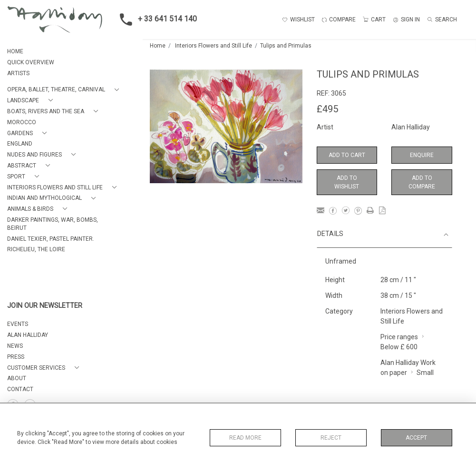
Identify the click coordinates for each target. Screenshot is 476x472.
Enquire (422, 155)
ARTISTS (18, 73)
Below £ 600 (399, 347)
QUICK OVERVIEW (31, 62)
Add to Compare (422, 182)
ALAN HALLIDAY (28, 335)
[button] (65, 90)
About (17, 378)
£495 (327, 109)
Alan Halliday (411, 127)
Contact (20, 389)
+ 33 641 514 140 (155, 20)
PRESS (16, 357)
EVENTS (18, 324)
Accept (416, 438)
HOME (15, 51)
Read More (245, 438)
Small (425, 373)
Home (158, 46)
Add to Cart (347, 155)
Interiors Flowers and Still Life (214, 46)
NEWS (15, 346)
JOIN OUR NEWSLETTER (45, 306)
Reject (331, 438)
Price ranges (399, 337)
